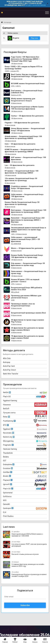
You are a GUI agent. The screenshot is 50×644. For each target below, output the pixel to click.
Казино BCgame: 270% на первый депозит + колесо (25, 281)
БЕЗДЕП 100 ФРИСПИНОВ (35, 5)
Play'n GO (7, 397)
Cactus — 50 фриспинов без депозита (27, 116)
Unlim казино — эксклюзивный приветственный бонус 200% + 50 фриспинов (25, 239)
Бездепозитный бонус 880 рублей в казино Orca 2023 (27, 289)
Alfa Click (7, 358)
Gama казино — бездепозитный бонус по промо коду (29, 272)
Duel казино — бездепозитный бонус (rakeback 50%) (27, 92)
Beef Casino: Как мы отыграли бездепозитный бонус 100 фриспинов (28, 76)
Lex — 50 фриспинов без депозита (20, 165)
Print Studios (8, 516)
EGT (5, 461)
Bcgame (13, 38)
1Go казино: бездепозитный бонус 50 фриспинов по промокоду (21, 180)
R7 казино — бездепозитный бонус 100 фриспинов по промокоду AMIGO (22, 172)
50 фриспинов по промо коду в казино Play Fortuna (28, 321)
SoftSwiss (7, 497)
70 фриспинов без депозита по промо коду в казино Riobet (27, 337)
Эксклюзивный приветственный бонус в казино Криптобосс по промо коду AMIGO (29, 230)
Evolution (8, 468)
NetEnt (7, 392)
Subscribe (25, 605)
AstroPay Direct (9, 370)
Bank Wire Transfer (11, 374)
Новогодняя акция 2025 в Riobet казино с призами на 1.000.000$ (27, 535)
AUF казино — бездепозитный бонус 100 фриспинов (29, 159)
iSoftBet (8, 472)
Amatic (7, 476)
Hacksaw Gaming (10, 449)
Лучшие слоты (9, 413)
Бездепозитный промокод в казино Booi (28, 313)
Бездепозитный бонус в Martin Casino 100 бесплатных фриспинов (27, 108)
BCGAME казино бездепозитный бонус (28, 84)
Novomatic (9, 433)
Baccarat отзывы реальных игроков (25, 554)
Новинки (7, 405)
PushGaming (9, 421)
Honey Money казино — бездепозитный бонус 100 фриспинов (28, 130)
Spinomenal (8, 493)
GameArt (6, 504)
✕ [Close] (48, 3)
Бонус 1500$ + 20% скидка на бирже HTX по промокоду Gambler (24, 68)
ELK (5, 512)
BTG (6, 425)
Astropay (7, 362)
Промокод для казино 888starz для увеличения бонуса (26, 297)
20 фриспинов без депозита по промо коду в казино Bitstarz (27, 329)
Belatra (6, 457)
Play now (34, 38)
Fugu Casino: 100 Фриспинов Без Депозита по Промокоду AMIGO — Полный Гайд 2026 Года (26, 59)
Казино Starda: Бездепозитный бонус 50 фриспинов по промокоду (22, 203)
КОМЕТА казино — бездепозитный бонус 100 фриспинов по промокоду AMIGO (24, 151)
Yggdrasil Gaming (10, 401)
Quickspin (8, 508)
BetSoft (6, 409)
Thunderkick (8, 453)
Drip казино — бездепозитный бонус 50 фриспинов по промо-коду (28, 264)
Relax (6, 417)
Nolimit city (9, 437)
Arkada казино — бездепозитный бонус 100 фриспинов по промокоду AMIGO (23, 137)
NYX (5, 500)
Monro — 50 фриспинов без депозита (27, 248)
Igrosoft (7, 484)
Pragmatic (8, 445)
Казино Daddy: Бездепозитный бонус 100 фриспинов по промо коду (27, 256)
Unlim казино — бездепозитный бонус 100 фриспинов (27, 196)
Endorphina (9, 464)
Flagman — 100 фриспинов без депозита (22, 123)
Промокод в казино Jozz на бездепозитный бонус (23, 305)
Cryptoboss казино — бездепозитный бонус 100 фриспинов (27, 187)
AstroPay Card (9, 366)
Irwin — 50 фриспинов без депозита (20, 144)
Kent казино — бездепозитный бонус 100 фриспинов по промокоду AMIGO (29, 211)
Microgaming (8, 441)
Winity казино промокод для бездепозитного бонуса (23, 100)
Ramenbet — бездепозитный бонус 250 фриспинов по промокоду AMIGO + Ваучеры (28, 220)
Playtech (8, 480)
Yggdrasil (8, 429)
